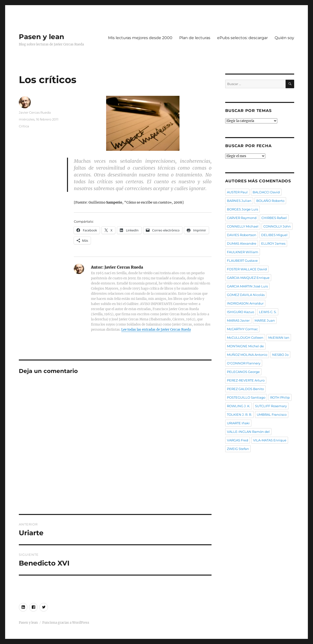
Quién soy (284, 38)
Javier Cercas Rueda (35, 112)
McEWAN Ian (279, 338)
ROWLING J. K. (239, 406)
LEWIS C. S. (268, 312)
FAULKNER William (243, 252)
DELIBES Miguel (274, 235)
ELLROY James (273, 243)
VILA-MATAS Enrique (270, 440)
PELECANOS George (243, 372)
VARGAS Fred (238, 440)
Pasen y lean (41, 37)
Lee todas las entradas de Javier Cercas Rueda (156, 330)
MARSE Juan (265, 320)
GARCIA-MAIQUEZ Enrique (248, 278)
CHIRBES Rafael (274, 218)
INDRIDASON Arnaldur (245, 303)
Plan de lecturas (195, 38)
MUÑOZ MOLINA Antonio (247, 355)
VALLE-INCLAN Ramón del (248, 432)
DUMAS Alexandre (242, 243)
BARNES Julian (239, 201)
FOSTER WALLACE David (247, 269)
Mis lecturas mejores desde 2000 (140, 38)
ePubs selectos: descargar (242, 38)
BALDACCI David (266, 192)
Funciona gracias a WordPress (66, 623)
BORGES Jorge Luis (242, 209)
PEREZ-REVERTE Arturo (246, 380)
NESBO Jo (280, 355)
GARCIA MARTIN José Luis (247, 286)
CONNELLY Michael (243, 226)
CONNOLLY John (277, 226)
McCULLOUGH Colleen (245, 338)
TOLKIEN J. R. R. (239, 415)
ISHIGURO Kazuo (240, 312)
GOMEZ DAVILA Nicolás (246, 295)
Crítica (24, 126)
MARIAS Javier (238, 320)
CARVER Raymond (242, 218)
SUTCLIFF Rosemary (271, 406)
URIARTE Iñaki (238, 423)
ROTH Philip (280, 397)
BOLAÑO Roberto (270, 201)
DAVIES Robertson (242, 235)
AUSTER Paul (237, 192)
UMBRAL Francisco (272, 415)
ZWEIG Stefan (238, 449)
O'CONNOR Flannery (244, 363)
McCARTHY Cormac (242, 329)
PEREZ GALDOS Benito (245, 389)
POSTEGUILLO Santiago (246, 397)
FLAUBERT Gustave (242, 261)
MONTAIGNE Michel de (245, 346)
